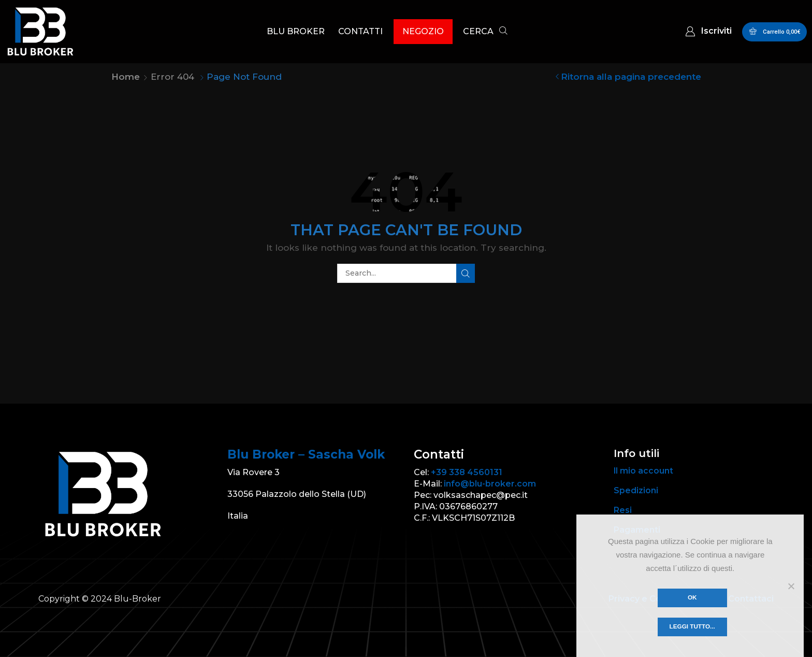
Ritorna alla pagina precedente (631, 77)
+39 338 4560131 (467, 472)
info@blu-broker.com (490, 484)
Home (126, 77)
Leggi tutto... (693, 627)
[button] (485, 32)
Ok (693, 597)
